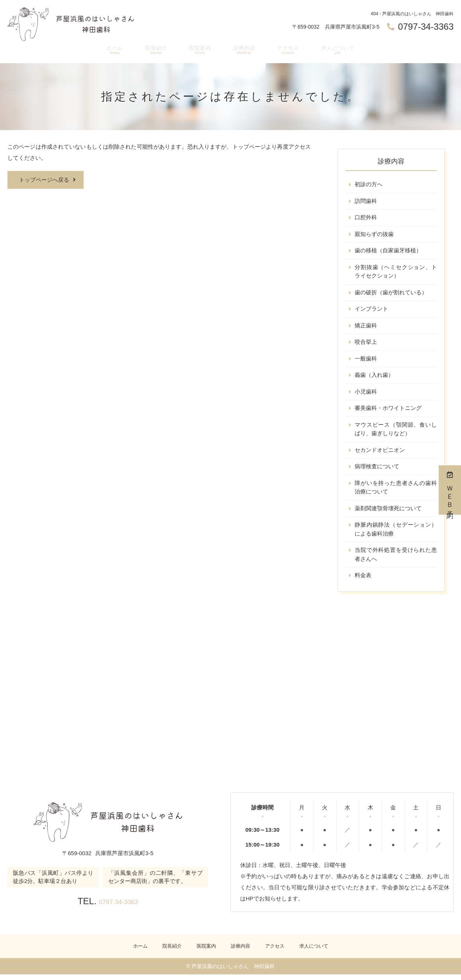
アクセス (288, 51)
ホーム (110, 51)
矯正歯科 (366, 327)
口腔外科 (366, 218)
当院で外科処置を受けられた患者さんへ (396, 559)
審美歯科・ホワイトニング (388, 411)
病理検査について (377, 470)
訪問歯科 (366, 201)
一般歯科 (366, 361)
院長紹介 (152, 51)
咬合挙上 (366, 344)
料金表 (363, 580)
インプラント (371, 311)
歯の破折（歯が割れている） (391, 294)
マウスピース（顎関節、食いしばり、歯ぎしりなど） (396, 432)
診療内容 (243, 51)
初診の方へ (369, 185)
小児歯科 (366, 394)
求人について (341, 51)
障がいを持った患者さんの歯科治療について (396, 491)
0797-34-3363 (118, 906)
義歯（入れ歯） (374, 377)
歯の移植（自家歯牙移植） (388, 251)
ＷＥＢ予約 (450, 490)
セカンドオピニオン (380, 453)
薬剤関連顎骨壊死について (388, 512)
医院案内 (198, 51)
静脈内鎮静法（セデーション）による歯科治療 (396, 533)
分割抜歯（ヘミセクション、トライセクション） (396, 273)
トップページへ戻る (44, 180)
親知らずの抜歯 (374, 235)
